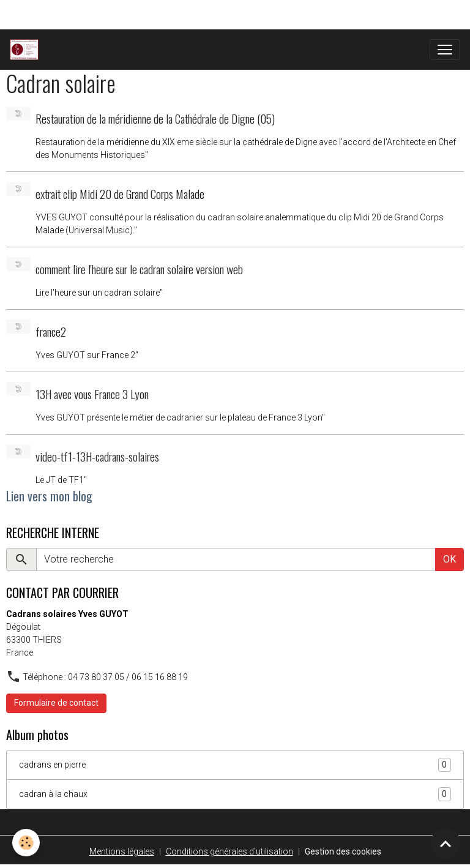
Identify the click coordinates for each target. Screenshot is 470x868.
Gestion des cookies (343, 851)
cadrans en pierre (235, 765)
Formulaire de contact (56, 703)
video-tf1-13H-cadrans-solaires (97, 456)
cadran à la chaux (235, 794)
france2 (51, 331)
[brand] (27, 50)
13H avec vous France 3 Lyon (92, 394)
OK (449, 559)
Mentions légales (122, 851)
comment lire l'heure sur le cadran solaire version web (139, 269)
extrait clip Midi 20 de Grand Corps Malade (120, 194)
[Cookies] (26, 843)
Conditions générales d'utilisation (229, 851)
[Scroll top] (446, 844)
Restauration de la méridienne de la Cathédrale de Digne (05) (155, 118)
